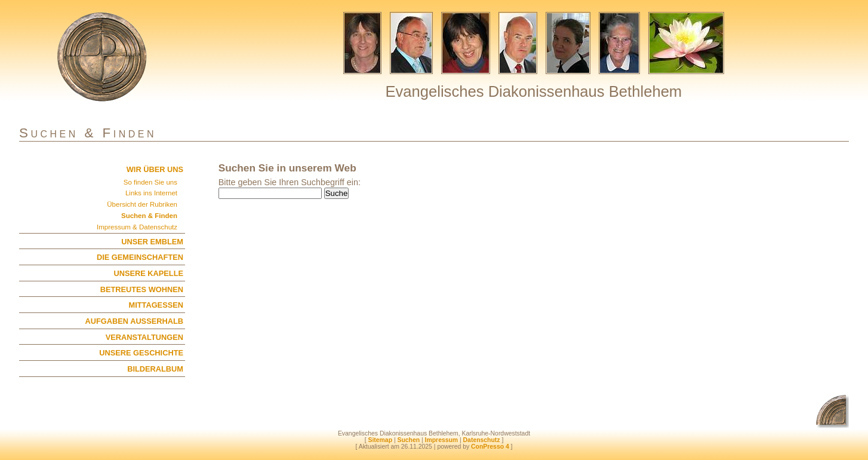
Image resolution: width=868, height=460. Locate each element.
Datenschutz (482, 440)
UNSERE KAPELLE (148, 273)
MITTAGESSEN (156, 305)
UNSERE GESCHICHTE (141, 353)
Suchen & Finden (149, 216)
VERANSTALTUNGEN (144, 337)
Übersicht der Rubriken (142, 204)
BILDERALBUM (155, 369)
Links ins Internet (151, 193)
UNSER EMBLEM (152, 242)
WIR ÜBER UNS (155, 169)
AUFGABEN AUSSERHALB (134, 321)
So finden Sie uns (150, 182)
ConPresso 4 (490, 447)
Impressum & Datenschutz (137, 227)
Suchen (408, 440)
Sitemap (380, 440)
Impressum (442, 440)
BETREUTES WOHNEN (142, 289)
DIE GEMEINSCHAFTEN (140, 257)
